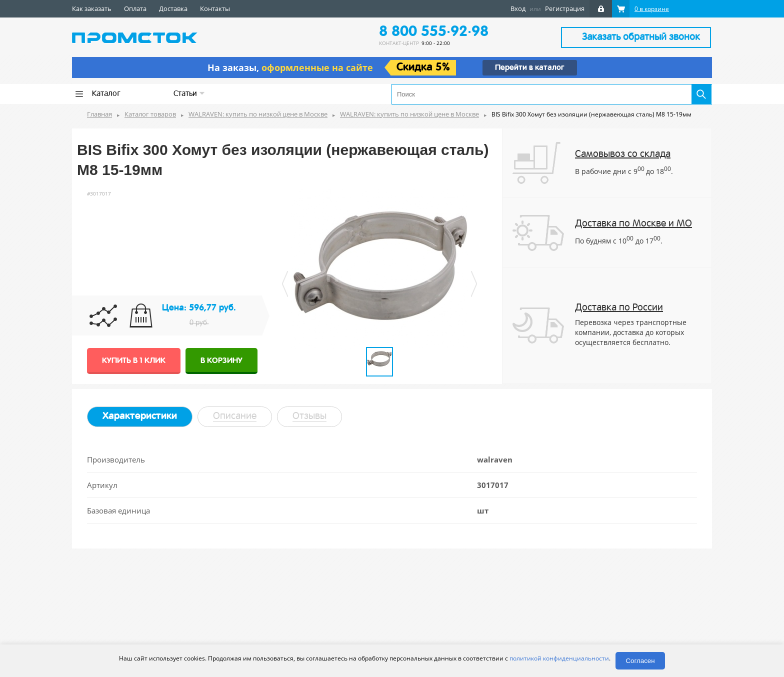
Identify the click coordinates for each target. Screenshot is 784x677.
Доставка (173, 8)
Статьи (189, 94)
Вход (518, 8)
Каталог (106, 94)
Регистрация (565, 8)
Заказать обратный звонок (641, 37)
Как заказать (92, 8)
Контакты (215, 8)
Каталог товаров (150, 114)
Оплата (135, 8)
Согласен (640, 661)
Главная (99, 114)
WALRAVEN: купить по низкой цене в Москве (258, 114)
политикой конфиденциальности (559, 658)
